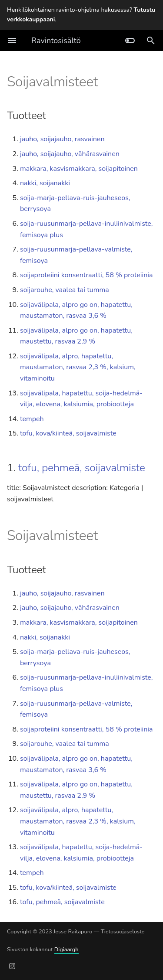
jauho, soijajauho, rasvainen (62, 139)
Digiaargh (67, 949)
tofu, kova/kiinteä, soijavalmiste (68, 433)
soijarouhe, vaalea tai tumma (65, 290)
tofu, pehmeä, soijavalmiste (82, 468)
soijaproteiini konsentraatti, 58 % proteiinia (86, 275)
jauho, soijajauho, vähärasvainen (70, 154)
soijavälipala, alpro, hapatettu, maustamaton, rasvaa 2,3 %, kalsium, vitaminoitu (78, 367)
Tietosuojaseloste (123, 932)
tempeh (32, 419)
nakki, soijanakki (45, 183)
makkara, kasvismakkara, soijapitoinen (79, 169)
